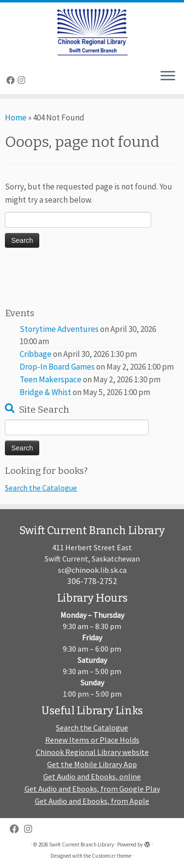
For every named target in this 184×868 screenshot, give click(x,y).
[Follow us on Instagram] (23, 80)
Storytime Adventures (59, 329)
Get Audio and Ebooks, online (92, 776)
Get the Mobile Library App (92, 764)
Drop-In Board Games (57, 367)
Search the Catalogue (41, 488)
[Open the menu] (168, 76)
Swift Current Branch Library (81, 845)
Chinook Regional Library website (92, 752)
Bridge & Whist (45, 392)
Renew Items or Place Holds (92, 740)
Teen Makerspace (51, 379)
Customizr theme (111, 856)
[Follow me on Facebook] (12, 80)
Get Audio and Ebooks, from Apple (92, 801)
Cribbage (36, 354)
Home (16, 117)
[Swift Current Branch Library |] (92, 32)
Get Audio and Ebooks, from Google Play (92, 789)
